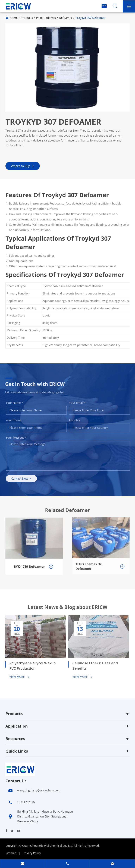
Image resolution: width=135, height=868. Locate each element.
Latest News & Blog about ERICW (67, 609)
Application (17, 726)
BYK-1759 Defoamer (29, 564)
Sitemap (11, 853)
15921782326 (26, 802)
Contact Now (23, 479)
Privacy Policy (32, 853)
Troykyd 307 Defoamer (91, 18)
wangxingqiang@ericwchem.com (39, 790)
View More (17, 677)
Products (27, 18)
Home (14, 18)
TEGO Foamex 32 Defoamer (89, 564)
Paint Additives (46, 18)
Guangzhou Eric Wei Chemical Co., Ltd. (48, 846)
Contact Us (16, 781)
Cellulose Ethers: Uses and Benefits (92, 666)
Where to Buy (22, 166)
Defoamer (66, 18)
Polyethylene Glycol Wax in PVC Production (30, 666)
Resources (15, 738)
